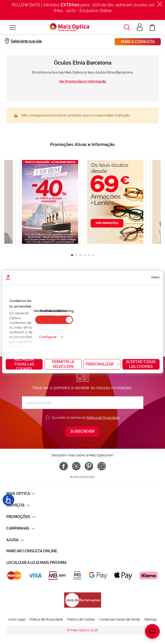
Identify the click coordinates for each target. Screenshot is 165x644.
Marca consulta (138, 42)
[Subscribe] (83, 432)
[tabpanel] (115, 202)
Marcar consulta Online (32, 551)
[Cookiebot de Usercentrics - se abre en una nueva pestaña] (136, 278)
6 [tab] (93, 255)
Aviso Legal (17, 619)
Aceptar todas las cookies (141, 364)
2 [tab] (76, 255)
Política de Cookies (81, 619)
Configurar (48, 337)
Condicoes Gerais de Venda (120, 619)
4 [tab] (85, 255)
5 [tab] (89, 255)
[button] (127, 27)
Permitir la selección (63, 364)
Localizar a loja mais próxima (36, 563)
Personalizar (102, 364)
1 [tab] (72, 255)
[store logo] (69, 27)
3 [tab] (81, 255)
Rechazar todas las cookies (24, 364)
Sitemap (150, 619)
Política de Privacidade (103, 418)
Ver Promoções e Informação (82, 81)
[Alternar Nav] (13, 27)
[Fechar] (160, 4)
